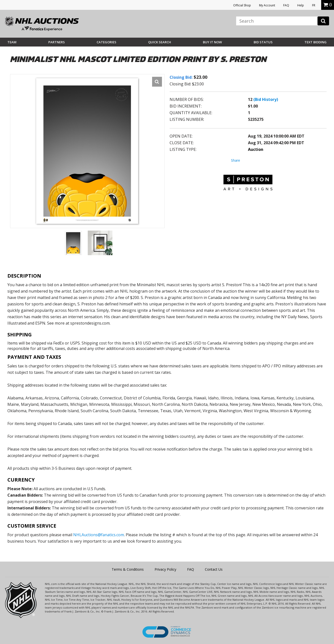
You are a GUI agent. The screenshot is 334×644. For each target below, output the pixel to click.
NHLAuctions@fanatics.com (99, 535)
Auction (256, 149)
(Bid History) (266, 99)
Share (236, 160)
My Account (267, 5)
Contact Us (214, 569)
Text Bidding (316, 42)
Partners (57, 42)
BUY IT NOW (212, 42)
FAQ (286, 5)
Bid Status (263, 42)
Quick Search (160, 42)
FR (314, 5)
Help (301, 5)
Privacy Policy (165, 569)
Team (12, 42)
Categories (106, 42)
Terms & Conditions (128, 569)
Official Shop (242, 5)
